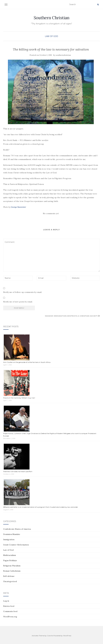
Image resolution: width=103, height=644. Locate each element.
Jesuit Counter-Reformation (16, 545)
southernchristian (63, 55)
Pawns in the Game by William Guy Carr (19, 398)
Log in (6, 601)
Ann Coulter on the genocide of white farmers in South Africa (27, 362)
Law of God (51, 36)
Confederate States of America (17, 529)
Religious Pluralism (12, 566)
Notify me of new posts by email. (18, 302)
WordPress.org (10, 617)
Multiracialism (10, 555)
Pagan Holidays (10, 560)
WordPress (67, 636)
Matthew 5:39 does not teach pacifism (18, 471)
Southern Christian (51, 18)
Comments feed (10, 611)
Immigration (9, 539)
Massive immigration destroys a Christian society (72, 316)
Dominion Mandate (12, 534)
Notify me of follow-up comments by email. (23, 292)
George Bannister (18, 207)
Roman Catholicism (12, 571)
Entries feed (9, 606)
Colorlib (50, 636)
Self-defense (9, 576)
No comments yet (51, 213)
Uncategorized (10, 581)
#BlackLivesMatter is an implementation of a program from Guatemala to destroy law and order (41, 507)
